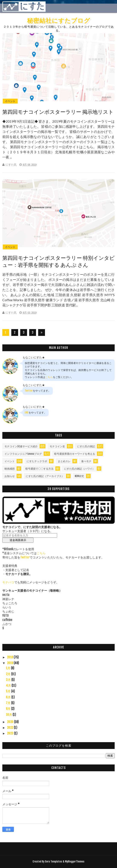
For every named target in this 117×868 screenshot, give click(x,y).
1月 (8, 668)
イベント (10, 101)
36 (33, 333)
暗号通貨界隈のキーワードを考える (75, 454)
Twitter (29, 391)
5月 (9, 691)
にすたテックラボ (37, 461)
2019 (10, 663)
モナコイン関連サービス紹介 (21, 446)
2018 (10, 657)
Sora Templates (53, 862)
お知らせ (10, 476)
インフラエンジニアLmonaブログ (23, 454)
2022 (10, 728)
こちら (49, 377)
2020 (11, 722)
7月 (9, 703)
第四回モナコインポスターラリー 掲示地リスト (58, 112)
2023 (11, 733)
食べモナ (86, 461)
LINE (27, 413)
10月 (9, 715)
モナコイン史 (57, 446)
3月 (9, 680)
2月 (9, 674)
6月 (9, 697)
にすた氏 (11, 165)
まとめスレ (64, 461)
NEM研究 (79, 476)
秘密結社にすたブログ (59, 21)
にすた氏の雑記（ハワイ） (79, 469)
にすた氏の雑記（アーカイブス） (45, 476)
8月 (9, 709)
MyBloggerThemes (75, 862)
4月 (9, 685)
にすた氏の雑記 (86, 446)
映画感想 (10, 469)
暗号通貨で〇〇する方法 (39, 469)
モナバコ (8, 582)
